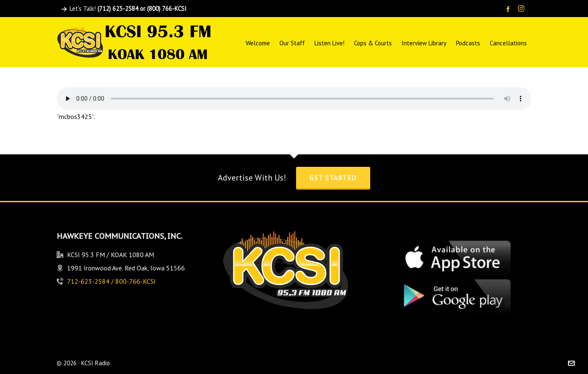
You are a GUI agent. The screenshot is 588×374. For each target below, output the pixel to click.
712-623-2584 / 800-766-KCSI (111, 281)
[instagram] (522, 9)
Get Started (333, 178)
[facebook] (509, 9)
